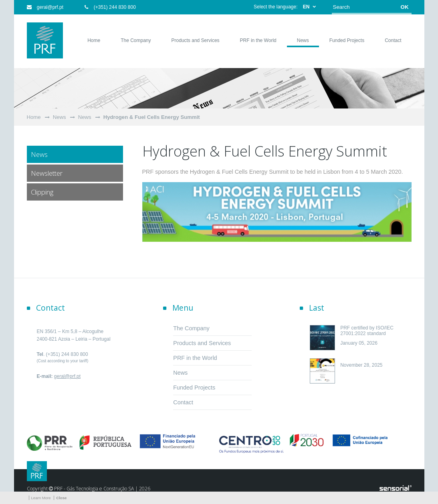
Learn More (41, 498)
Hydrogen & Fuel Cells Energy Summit (152, 117)
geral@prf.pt (45, 7)
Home (34, 117)
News (60, 117)
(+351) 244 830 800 (110, 7)
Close (61, 498)
